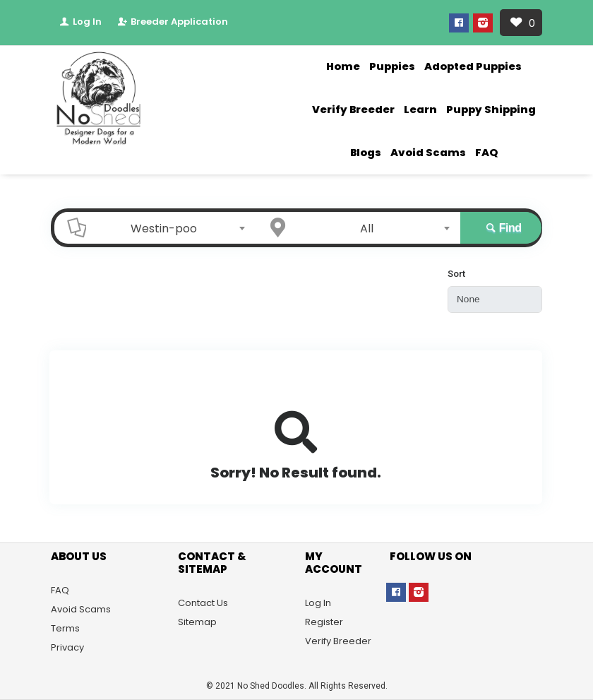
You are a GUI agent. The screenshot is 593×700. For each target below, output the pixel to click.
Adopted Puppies (473, 66)
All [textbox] (367, 229)
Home (343, 66)
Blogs (366, 153)
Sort (456, 274)
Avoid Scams (428, 153)
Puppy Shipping (491, 109)
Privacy (67, 647)
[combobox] (168, 228)
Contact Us (203, 603)
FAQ (486, 153)
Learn (420, 109)
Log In (80, 22)
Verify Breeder (353, 109)
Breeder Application (172, 22)
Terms (65, 628)
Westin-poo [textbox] (164, 229)
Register (324, 622)
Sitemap (197, 622)
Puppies (392, 66)
